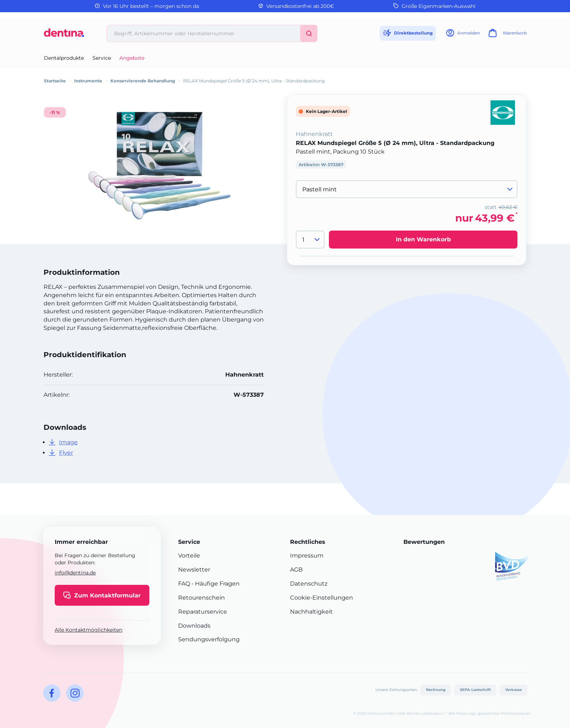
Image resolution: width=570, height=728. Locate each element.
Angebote (132, 58)
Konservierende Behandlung (143, 81)
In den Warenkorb (423, 239)
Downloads (194, 626)
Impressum (307, 556)
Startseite (55, 81)
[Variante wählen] (407, 189)
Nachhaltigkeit (311, 612)
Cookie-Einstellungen (322, 598)
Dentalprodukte (64, 58)
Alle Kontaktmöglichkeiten (89, 630)
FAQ (184, 584)
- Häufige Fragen (215, 584)
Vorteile (189, 556)
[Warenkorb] (507, 35)
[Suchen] (309, 33)
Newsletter (194, 570)
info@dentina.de (75, 573)
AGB (296, 570)
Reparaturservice (203, 612)
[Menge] (310, 240)
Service (102, 58)
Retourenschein (202, 598)
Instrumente (88, 81)
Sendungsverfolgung (209, 639)
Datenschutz (309, 584)
